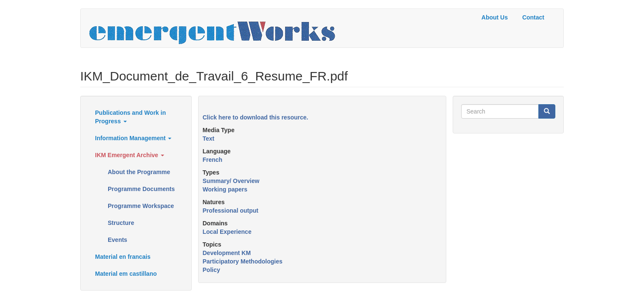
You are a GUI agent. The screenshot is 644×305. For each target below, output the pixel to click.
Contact (533, 17)
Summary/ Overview (231, 181)
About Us (495, 17)
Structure (121, 223)
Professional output (231, 211)
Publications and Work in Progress (130, 117)
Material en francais (123, 257)
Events (118, 240)
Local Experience (227, 232)
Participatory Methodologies (243, 261)
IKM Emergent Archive (130, 155)
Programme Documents (141, 189)
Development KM (227, 253)
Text (209, 139)
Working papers (225, 189)
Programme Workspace (141, 206)
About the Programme (139, 172)
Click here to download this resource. (256, 117)
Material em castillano (126, 274)
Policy (211, 270)
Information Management (133, 138)
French (213, 160)
